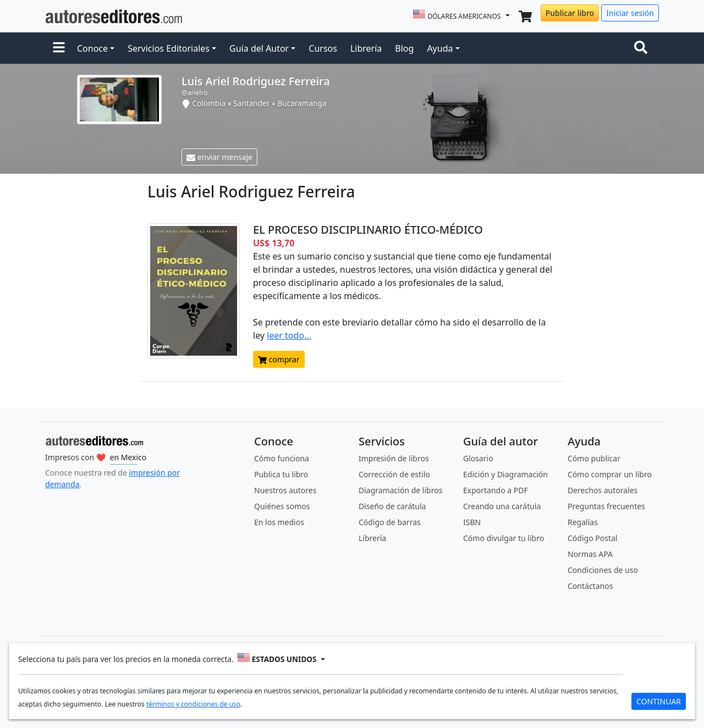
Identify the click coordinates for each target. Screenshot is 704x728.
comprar (279, 359)
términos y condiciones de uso (193, 704)
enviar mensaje (219, 157)
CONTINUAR (659, 701)
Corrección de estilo (394, 474)
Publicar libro (570, 13)
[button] (59, 48)
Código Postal (592, 538)
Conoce (92, 48)
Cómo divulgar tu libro (504, 538)
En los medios (279, 522)
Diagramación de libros (400, 490)
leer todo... (289, 335)
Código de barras (390, 522)
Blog (404, 48)
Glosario (478, 458)
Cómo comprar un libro (610, 474)
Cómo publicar (594, 458)
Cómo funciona (282, 458)
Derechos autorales (603, 490)
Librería (366, 48)
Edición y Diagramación (505, 474)
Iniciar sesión (630, 13)
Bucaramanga (302, 103)
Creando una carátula (502, 506)
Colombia (209, 103)
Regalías (583, 522)
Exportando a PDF (496, 490)
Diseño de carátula (392, 506)
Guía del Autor (259, 48)
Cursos (323, 48)
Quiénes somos (282, 506)
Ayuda (440, 48)
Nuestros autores (285, 490)
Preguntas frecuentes (606, 506)
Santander (251, 103)
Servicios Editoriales (169, 48)
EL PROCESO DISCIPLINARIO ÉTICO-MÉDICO (368, 230)
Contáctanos (590, 586)
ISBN (472, 522)
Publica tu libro (281, 474)
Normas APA (590, 554)
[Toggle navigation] (643, 48)
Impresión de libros (394, 458)
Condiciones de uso (603, 570)
